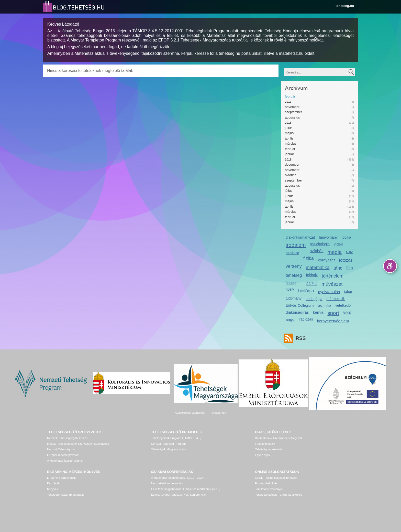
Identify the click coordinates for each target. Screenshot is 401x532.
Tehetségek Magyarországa (169, 449)
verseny (294, 266)
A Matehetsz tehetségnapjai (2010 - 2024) (178, 478)
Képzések (53, 483)
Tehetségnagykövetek (269, 449)
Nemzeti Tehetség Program (168, 444)
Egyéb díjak (262, 455)
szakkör (292, 253)
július (289, 128)
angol (291, 319)
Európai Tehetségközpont (63, 455)
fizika (309, 258)
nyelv (290, 289)
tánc (338, 268)
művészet (332, 284)
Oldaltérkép (219, 413)
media (335, 252)
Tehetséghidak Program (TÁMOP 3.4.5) (176, 438)
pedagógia (314, 299)
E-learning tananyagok (61, 478)
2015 (288, 159)
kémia (318, 312)
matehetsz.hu (291, 53)
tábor (348, 292)
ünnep (291, 283)
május (289, 133)
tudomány (294, 298)
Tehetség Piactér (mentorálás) (66, 495)
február (290, 96)
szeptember (293, 112)
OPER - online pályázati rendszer (276, 478)
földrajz (312, 275)
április (289, 138)
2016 (288, 123)
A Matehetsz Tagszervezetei (65, 461)
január (289, 154)
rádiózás (306, 319)
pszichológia (320, 244)
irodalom (296, 245)
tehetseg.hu (345, 6)
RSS (299, 338)
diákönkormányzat (300, 237)
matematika (318, 268)
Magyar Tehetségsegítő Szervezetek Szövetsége (78, 444)
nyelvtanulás (329, 292)
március (291, 143)
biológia (306, 291)
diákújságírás (297, 312)
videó (338, 244)
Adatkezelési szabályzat (190, 413)
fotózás (346, 260)
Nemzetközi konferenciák (167, 483)
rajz (349, 252)
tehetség (294, 275)
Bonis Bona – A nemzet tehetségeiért (278, 438)
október (290, 175)
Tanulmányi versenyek (269, 489)
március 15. (336, 299)
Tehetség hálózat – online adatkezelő (279, 495)
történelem (333, 276)
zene (312, 283)
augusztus (292, 117)
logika (346, 237)
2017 (288, 102)
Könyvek (53, 489)
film (350, 268)
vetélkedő (343, 305)
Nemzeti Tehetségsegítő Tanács (67, 438)
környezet (326, 260)
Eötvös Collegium (300, 305)
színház (317, 251)
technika (325, 305)
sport (333, 313)
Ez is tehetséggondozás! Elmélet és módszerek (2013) (186, 489)
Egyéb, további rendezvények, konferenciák (179, 495)
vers (347, 312)
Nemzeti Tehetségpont (61, 449)
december (292, 164)
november (292, 107)
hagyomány (328, 237)
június (289, 196)
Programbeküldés (266, 483)
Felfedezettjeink (265, 444)
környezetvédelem (333, 321)
